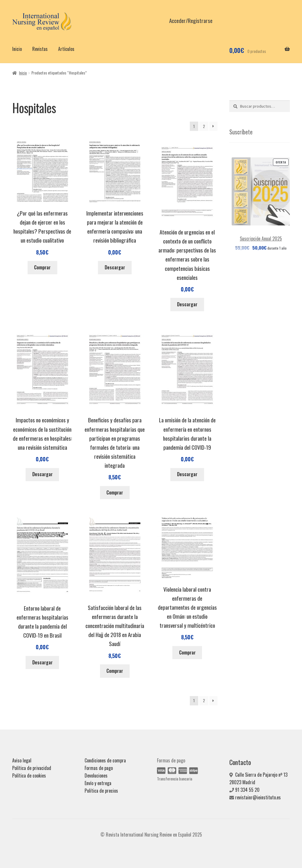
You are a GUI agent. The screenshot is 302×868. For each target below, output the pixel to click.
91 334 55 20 (247, 790)
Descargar (115, 267)
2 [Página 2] (204, 126)
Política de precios (101, 791)
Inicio (17, 49)
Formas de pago (99, 768)
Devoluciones (96, 775)
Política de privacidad (32, 768)
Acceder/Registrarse (191, 21)
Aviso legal (22, 760)
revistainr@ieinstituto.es (258, 797)
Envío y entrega (98, 783)
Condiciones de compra (105, 760)
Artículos (66, 49)
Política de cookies (29, 775)
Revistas (40, 49)
